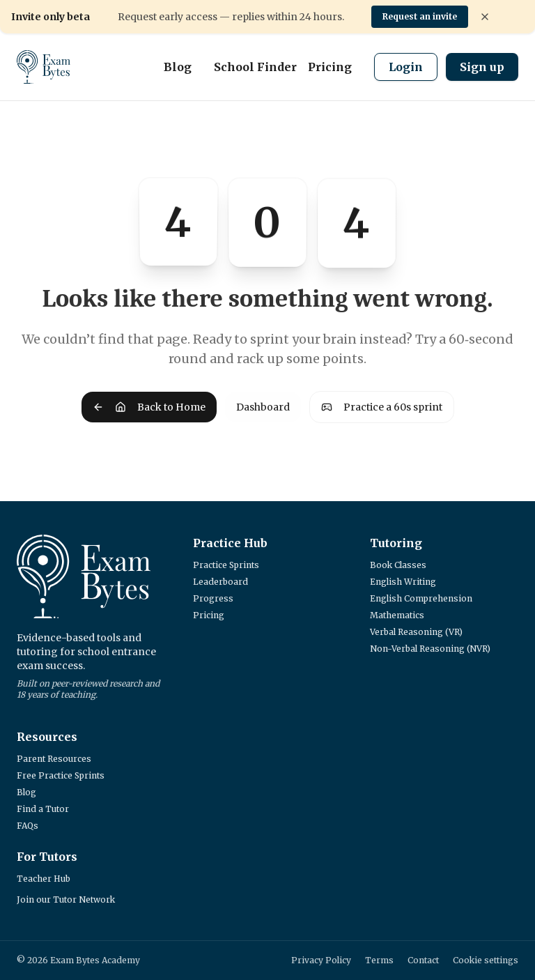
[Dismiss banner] (485, 17)
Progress (213, 598)
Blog (178, 67)
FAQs (28, 826)
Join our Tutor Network (66, 899)
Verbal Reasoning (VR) (416, 632)
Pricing (330, 67)
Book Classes (398, 565)
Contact (423, 960)
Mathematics (397, 615)
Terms (379, 960)
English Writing (403, 582)
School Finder (255, 67)
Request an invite (420, 16)
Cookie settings (486, 960)
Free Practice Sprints (61, 775)
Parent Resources (54, 759)
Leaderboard (220, 582)
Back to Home (149, 407)
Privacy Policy (321, 960)
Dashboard (263, 407)
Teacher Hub (44, 879)
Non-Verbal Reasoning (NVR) (430, 649)
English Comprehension (421, 598)
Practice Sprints (226, 565)
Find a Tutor (43, 809)
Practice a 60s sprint (382, 407)
